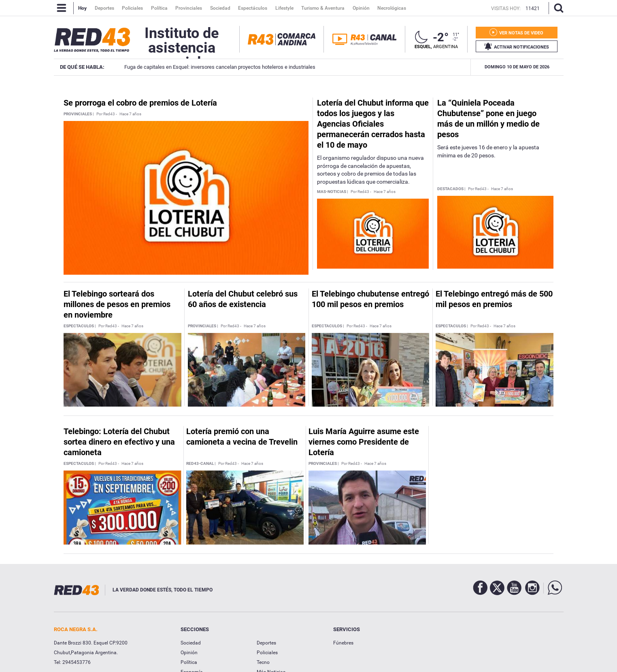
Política (189, 662)
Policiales (267, 653)
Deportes (266, 643)
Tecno (263, 662)
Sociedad (191, 643)
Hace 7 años (130, 114)
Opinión (189, 653)
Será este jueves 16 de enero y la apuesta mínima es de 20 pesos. (488, 151)
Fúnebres (343, 643)
